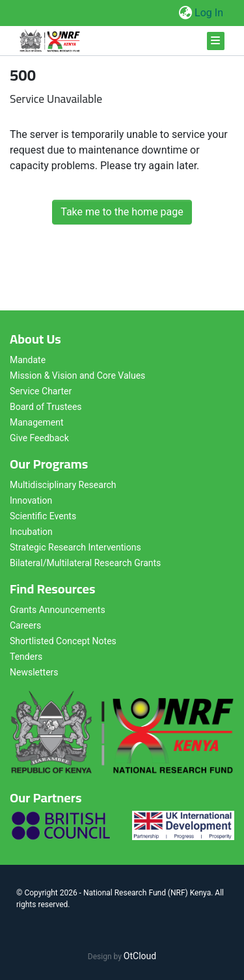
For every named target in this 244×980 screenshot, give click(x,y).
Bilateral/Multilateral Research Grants (85, 563)
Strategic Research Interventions (75, 547)
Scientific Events (43, 516)
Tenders (26, 657)
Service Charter (41, 391)
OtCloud (140, 956)
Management (36, 422)
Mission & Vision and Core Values (77, 375)
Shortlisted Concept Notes (63, 641)
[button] (185, 13)
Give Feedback (39, 438)
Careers (25, 625)
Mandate (28, 360)
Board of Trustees (46, 407)
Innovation (31, 500)
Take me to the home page (122, 212)
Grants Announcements (58, 610)
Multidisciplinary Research (63, 485)
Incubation (31, 532)
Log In (210, 13)
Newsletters (34, 672)
